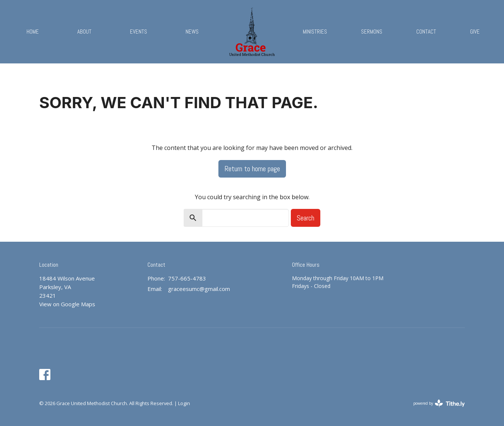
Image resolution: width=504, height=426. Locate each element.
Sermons (372, 32)
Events (139, 32)
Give (475, 32)
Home (33, 32)
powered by (439, 403)
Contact (426, 32)
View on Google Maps (67, 304)
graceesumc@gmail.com (199, 289)
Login (184, 403)
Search (306, 218)
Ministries (315, 32)
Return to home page (252, 169)
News (192, 32)
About (84, 32)
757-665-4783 (187, 278)
